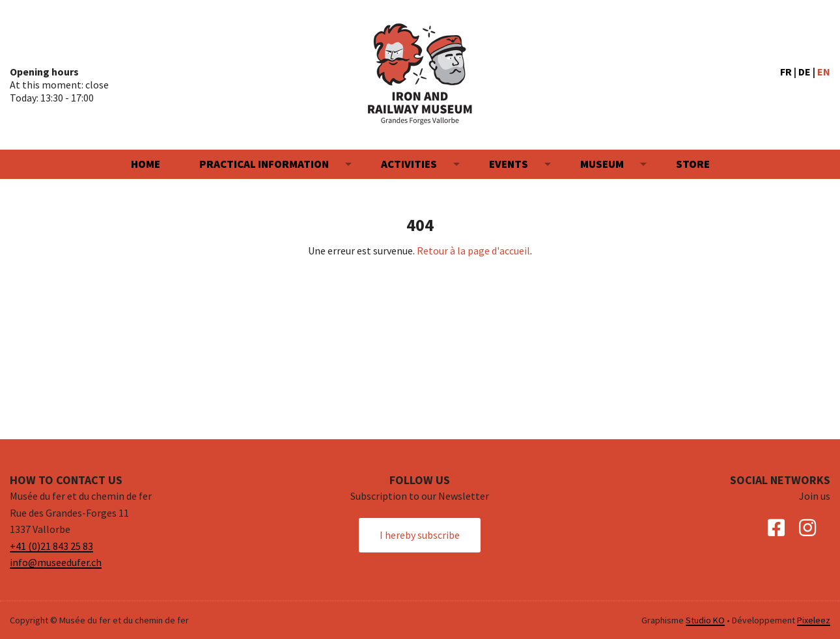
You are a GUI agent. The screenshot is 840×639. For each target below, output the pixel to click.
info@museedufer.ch (56, 563)
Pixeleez (814, 620)
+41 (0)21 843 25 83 (51, 546)
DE (805, 72)
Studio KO (705, 620)
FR (786, 72)
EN (824, 72)
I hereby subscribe (420, 535)
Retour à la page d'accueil (473, 251)
